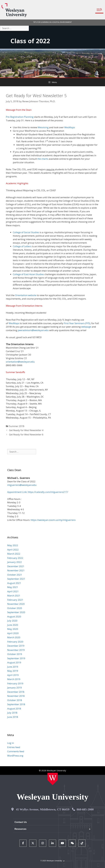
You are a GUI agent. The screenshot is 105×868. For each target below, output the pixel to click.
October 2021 (15, 575)
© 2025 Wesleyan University (52, 861)
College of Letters (22, 246)
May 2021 (13, 587)
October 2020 (15, 608)
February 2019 (15, 683)
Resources (20, 829)
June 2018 (13, 717)
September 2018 (16, 704)
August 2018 (14, 709)
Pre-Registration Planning (20, 117)
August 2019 (14, 662)
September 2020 (16, 612)
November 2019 (16, 650)
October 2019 (15, 654)
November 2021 (16, 570)
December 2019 (16, 646)
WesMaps (70, 127)
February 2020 (15, 642)
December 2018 (16, 692)
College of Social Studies (26, 232)
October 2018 (15, 700)
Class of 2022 (30, 41)
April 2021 (13, 591)
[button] (99, 10)
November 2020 (16, 604)
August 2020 (14, 617)
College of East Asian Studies (28, 274)
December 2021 (16, 566)
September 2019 (16, 658)
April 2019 (13, 675)
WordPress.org (15, 756)
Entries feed (14, 747)
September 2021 (16, 579)
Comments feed (16, 751)
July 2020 (12, 621)
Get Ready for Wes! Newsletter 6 (26, 434)
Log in (11, 743)
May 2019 (13, 671)
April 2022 (13, 550)
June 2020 (13, 625)
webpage (86, 327)
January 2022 (14, 562)
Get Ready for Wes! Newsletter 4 (26, 430)
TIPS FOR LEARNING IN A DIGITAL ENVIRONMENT (52, 22)
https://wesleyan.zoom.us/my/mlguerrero (53, 520)
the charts (43, 159)
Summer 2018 (17, 426)
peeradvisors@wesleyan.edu (33, 330)
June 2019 (13, 667)
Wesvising (43, 127)
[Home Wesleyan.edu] (53, 779)
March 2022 (14, 554)
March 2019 (14, 679)
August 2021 (14, 583)
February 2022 (15, 558)
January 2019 (14, 688)
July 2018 (12, 713)
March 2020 (14, 637)
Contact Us (21, 822)
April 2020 (13, 633)
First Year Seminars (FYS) (77, 323)
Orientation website (26, 295)
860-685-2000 (85, 809)
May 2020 (13, 629)
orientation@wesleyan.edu (20, 362)
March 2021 (14, 596)
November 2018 (16, 696)
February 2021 (15, 600)
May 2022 (13, 545)
